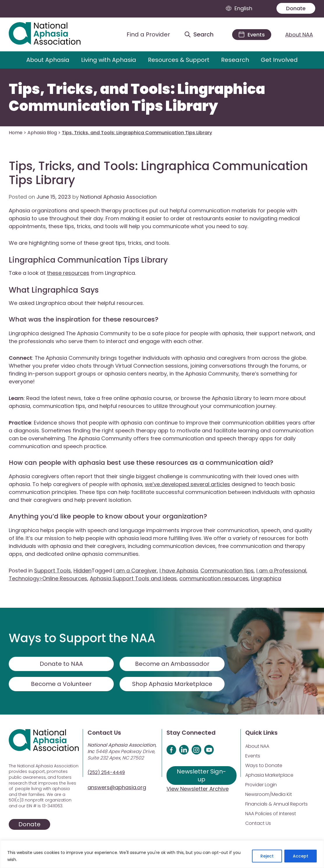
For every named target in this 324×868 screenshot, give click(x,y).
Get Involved (279, 60)
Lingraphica (266, 578)
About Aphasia (48, 60)
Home (16, 133)
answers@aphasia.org (117, 787)
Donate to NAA (61, 664)
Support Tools (52, 571)
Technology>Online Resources (48, 578)
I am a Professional (281, 571)
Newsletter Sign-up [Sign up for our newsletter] (201, 775)
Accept (301, 856)
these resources (68, 273)
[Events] (252, 35)
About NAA (299, 35)
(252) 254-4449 (106, 772)
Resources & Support (179, 60)
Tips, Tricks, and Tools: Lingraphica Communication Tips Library (137, 98)
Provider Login (261, 785)
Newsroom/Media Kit (269, 794)
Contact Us (258, 823)
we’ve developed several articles (188, 484)
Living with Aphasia (109, 60)
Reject (267, 856)
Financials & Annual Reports (276, 804)
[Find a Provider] (144, 34)
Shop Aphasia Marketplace (172, 684)
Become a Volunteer (61, 684)
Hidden (83, 571)
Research (235, 60)
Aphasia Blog (42, 133)
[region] (162, 854)
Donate (296, 8)
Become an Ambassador (172, 664)
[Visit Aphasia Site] (51, 34)
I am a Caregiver (135, 571)
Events (253, 756)
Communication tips (227, 571)
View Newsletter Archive (198, 789)
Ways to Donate (264, 765)
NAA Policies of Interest (271, 814)
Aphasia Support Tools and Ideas (133, 578)
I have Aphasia (179, 571)
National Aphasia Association (118, 197)
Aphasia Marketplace (269, 775)
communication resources (214, 578)
